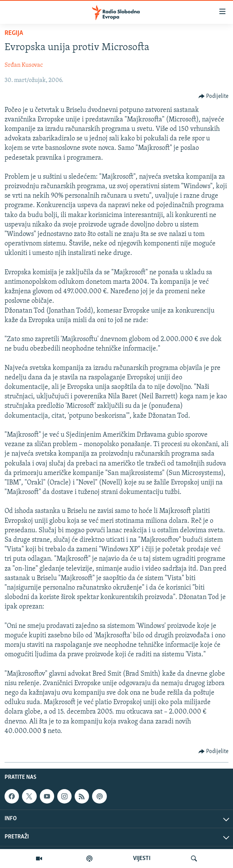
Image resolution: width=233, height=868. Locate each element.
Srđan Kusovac (24, 65)
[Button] (214, 96)
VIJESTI (142, 859)
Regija (14, 33)
